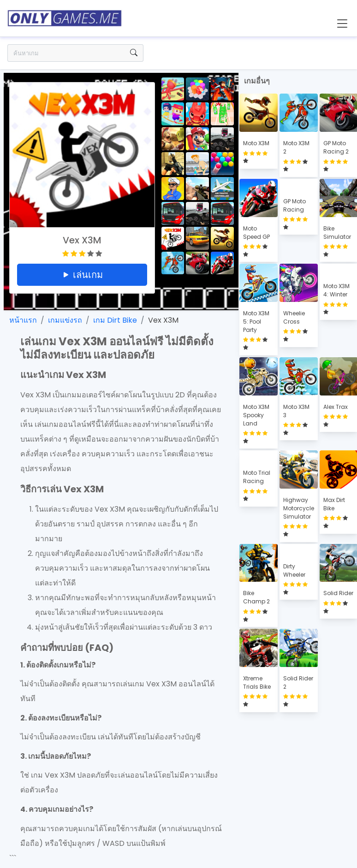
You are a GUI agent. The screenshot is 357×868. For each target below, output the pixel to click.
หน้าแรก (23, 320)
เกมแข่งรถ (65, 320)
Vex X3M (163, 320)
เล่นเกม (82, 275)
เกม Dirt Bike (115, 320)
